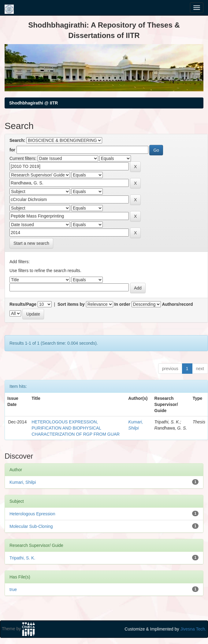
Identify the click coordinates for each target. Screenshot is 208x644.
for (12, 150)
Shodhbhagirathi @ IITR (33, 103)
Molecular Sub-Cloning (31, 526)
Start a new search (31, 243)
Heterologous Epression (32, 514)
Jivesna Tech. (193, 629)
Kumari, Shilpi (23, 482)
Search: (17, 140)
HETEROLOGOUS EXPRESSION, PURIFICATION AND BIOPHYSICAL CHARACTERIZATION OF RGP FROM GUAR (76, 428)
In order (122, 304)
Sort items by (71, 304)
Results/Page (23, 304)
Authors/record (177, 304)
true (13, 589)
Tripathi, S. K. (22, 558)
